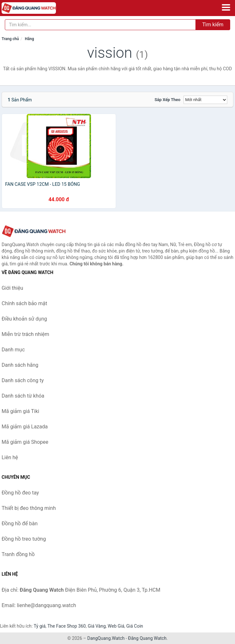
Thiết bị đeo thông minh (29, 508)
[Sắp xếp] (205, 100)
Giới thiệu (12, 288)
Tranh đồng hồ (18, 554)
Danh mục (13, 350)
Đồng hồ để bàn (20, 524)
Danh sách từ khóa (23, 396)
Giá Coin (135, 626)
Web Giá (116, 626)
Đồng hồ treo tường (24, 539)
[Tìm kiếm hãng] (100, 25)
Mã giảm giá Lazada (25, 427)
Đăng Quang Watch (147, 638)
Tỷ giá (40, 626)
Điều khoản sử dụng (24, 319)
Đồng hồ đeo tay (20, 493)
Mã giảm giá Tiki (20, 411)
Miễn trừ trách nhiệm (25, 334)
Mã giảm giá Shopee (25, 442)
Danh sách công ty (23, 380)
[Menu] (226, 7)
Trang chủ (10, 39)
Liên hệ (10, 457)
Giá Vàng (97, 626)
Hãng (29, 39)
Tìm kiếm (213, 25)
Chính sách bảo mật (24, 303)
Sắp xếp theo (167, 100)
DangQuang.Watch (106, 638)
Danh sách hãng (20, 365)
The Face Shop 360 (66, 626)
